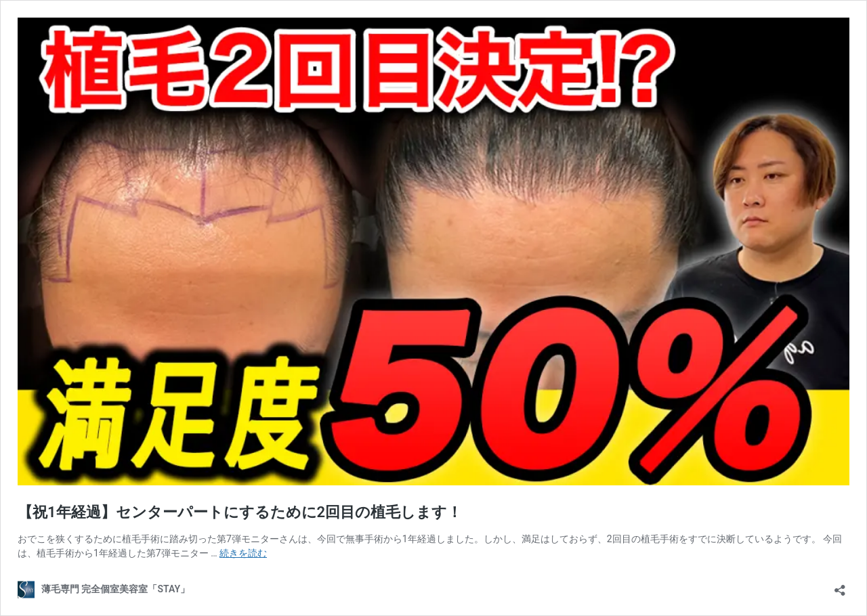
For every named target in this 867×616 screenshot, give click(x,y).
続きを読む (243, 553)
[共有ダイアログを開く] (840, 586)
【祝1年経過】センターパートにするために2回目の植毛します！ (240, 512)
